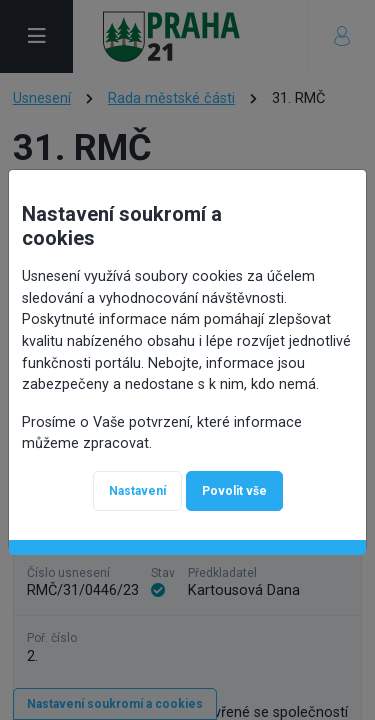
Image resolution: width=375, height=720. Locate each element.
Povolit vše (234, 490)
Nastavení (137, 490)
